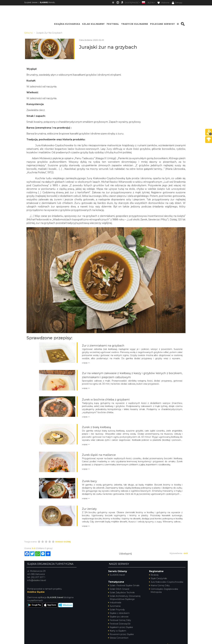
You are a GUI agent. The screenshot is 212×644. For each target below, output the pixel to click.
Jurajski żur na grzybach (108, 47)
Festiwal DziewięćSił (119, 624)
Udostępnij (125, 554)
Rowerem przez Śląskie (121, 634)
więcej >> (86, 363)
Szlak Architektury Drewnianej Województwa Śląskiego (124, 598)
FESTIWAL (113, 24)
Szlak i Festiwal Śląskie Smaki (124, 585)
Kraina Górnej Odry (159, 585)
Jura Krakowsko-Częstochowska (166, 582)
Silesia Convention (118, 638)
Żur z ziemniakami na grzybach (103, 346)
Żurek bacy (89, 481)
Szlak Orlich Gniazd (119, 589)
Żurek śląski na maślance (99, 455)
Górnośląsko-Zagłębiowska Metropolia (164, 591)
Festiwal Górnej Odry (120, 620)
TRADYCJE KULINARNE (135, 24)
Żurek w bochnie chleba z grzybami (106, 400)
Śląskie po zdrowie (118, 617)
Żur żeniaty (89, 509)
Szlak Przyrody (117, 610)
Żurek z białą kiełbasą (97, 427)
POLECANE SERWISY (163, 24)
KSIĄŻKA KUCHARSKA (67, 24)
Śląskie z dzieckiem (119, 613)
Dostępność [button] (132, 3)
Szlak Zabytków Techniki (121, 593)
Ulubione (163, 3)
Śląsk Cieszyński (158, 578)
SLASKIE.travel (117, 575)
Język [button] (151, 3)
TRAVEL (47, 2)
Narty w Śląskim (117, 631)
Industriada (115, 603)
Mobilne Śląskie (36, 592)
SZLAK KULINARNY (93, 24)
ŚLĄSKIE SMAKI (31, 2)
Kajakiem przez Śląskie (121, 627)
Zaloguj (177, 3)
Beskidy (154, 575)
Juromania (114, 606)
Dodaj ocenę (63, 542)
